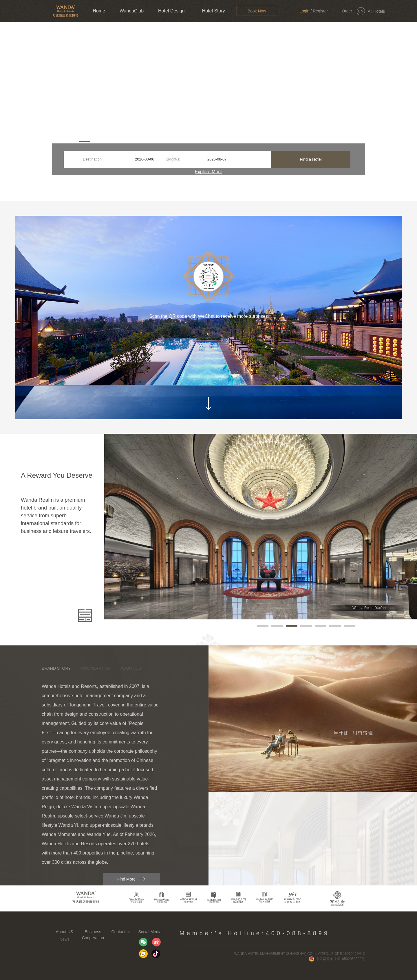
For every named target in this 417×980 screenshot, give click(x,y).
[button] (58, 142)
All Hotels (376, 11)
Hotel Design (171, 11)
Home (99, 11)
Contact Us (121, 932)
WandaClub (132, 11)
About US (65, 932)
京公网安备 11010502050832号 (337, 959)
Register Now (320, 15)
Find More (126, 879)
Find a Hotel (311, 159)
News (64, 939)
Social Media (150, 932)
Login (304, 11)
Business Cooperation (93, 935)
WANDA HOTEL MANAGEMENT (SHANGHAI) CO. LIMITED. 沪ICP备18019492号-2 (299, 954)
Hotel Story (214, 11)
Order (347, 11)
